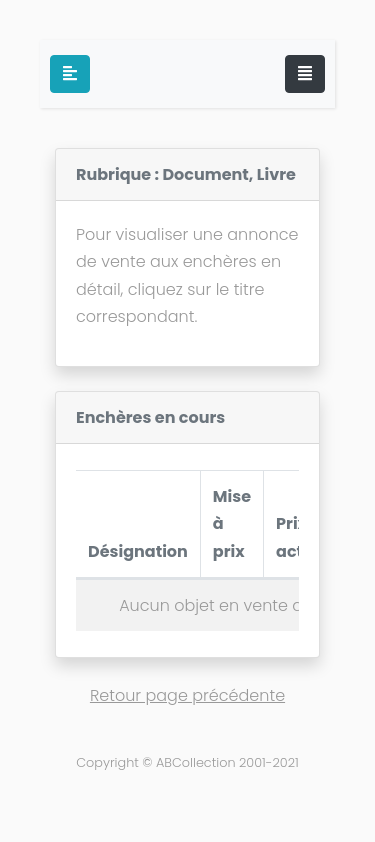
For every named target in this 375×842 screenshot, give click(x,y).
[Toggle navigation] (305, 74)
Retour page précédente (187, 695)
